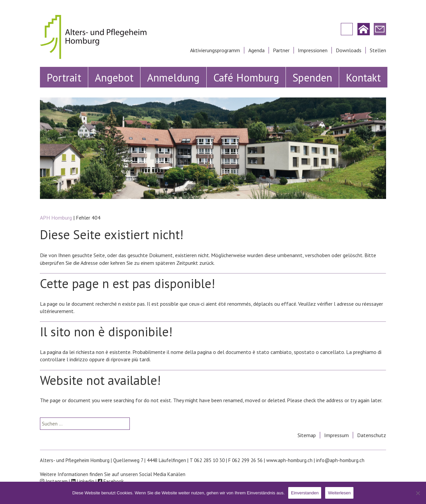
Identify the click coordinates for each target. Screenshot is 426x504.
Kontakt (363, 78)
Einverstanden (305, 493)
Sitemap (307, 435)
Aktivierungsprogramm (215, 50)
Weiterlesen (339, 493)
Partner (281, 50)
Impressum (336, 435)
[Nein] (418, 493)
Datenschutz (372, 435)
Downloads (349, 50)
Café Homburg (246, 78)
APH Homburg (56, 218)
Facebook (111, 481)
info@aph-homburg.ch (340, 460)
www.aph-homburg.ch (289, 460)
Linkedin (83, 481)
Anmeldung (173, 78)
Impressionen (313, 50)
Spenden (312, 78)
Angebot (114, 78)
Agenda (256, 50)
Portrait (64, 78)
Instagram (54, 481)
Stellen (378, 50)
